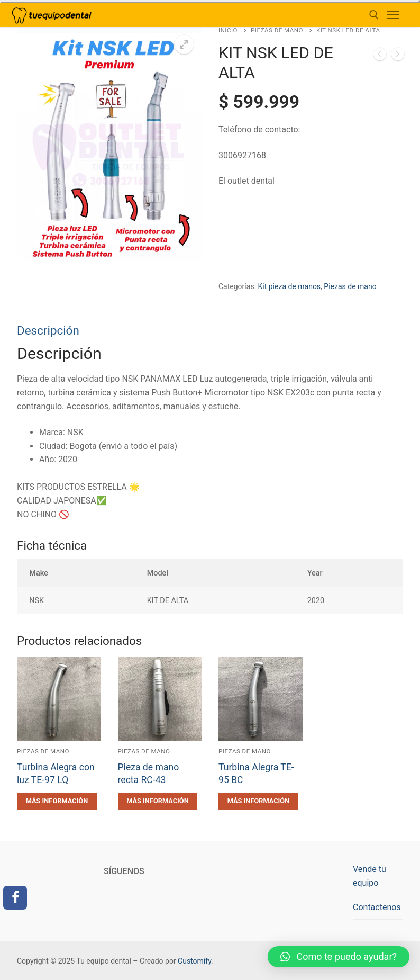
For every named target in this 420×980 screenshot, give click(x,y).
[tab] (210, 422)
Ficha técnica (52, 545)
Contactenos (377, 907)
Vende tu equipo (369, 876)
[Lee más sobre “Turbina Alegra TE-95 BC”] (258, 801)
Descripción (48, 330)
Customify (194, 961)
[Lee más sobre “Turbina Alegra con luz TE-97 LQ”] (57, 801)
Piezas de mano (277, 30)
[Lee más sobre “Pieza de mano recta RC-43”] (158, 801)
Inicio (228, 30)
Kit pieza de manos (290, 286)
